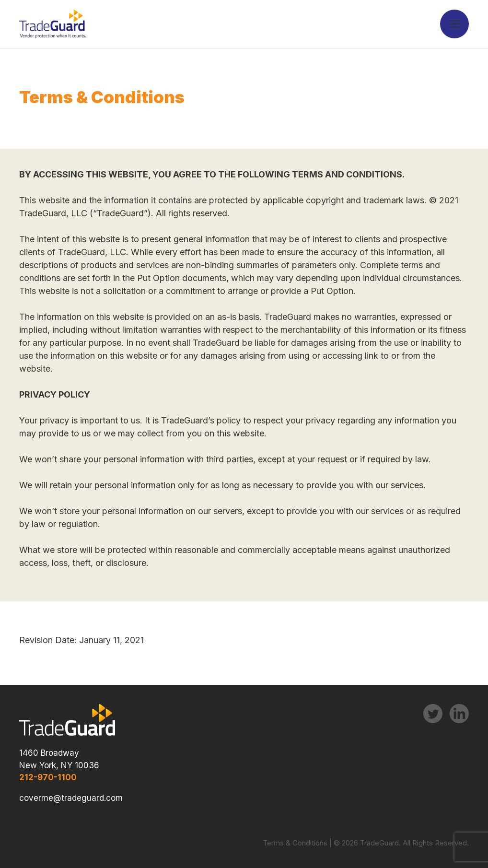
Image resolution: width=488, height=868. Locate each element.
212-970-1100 (48, 777)
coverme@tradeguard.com (71, 798)
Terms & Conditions (295, 843)
